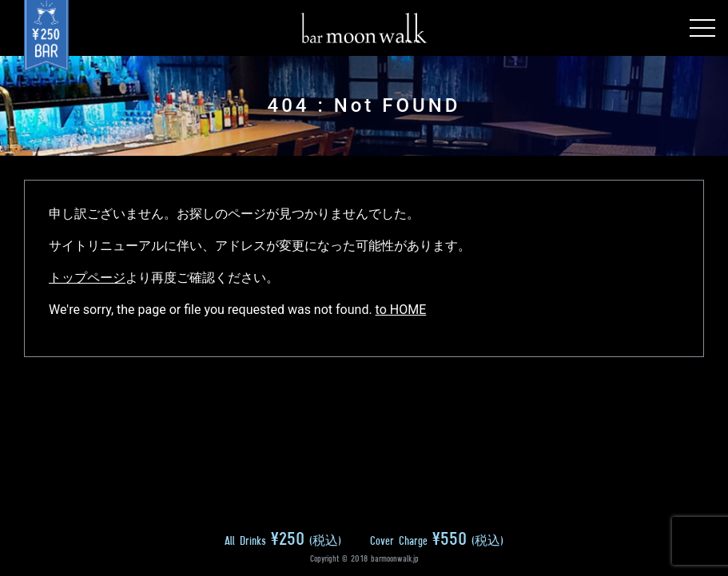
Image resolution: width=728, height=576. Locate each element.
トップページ (87, 278)
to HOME (401, 310)
